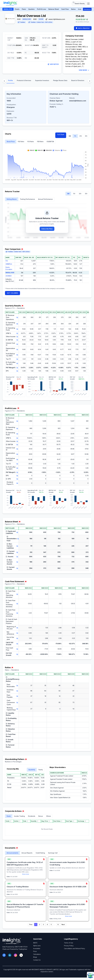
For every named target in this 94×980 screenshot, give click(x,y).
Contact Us (37, 960)
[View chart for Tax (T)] (17, 359)
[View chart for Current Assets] (17, 568)
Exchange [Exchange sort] (82, 821)
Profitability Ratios (11, 719)
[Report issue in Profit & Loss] (18, 408)
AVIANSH (9, 276)
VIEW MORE (84, 70)
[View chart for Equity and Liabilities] (17, 532)
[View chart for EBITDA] (17, 340)
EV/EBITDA (50, 142)
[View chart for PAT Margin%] (17, 368)
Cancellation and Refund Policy (74, 948)
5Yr (86, 136)
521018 (41, 19)
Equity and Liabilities (11, 532)
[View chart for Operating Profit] (17, 329)
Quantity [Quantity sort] (35, 821)
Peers (24, 9)
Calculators (37, 954)
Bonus (41, 816)
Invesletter (37, 948)
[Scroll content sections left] (4, 81)
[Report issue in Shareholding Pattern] (26, 759)
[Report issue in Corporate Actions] (23, 811)
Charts (17, 9)
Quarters (31, 9)
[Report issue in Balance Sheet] (20, 522)
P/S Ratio (31, 142)
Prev (31, 924)
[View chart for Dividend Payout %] (17, 483)
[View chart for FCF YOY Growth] (17, 654)
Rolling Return (12, 199)
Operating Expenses (10, 324)
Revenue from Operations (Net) (10, 421)
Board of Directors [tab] (78, 80)
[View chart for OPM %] (17, 333)
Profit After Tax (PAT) (11, 363)
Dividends (32, 816)
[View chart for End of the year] (17, 638)
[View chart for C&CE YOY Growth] (17, 644)
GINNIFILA (9, 264)
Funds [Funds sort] (9, 821)
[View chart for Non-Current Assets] (17, 562)
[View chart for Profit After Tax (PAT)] (17, 363)
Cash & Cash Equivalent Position (11, 621)
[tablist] (47, 81)
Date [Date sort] (26, 821)
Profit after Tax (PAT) (11, 468)
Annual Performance (45, 199)
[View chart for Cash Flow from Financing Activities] (17, 613)
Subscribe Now (47, 229)
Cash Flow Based (11, 735)
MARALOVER (8, 9)
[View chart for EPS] (17, 371)
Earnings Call (53, 853)
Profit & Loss (42, 9)
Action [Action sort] (17, 821)
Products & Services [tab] (24, 80)
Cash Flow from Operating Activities (11, 594)
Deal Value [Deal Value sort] (58, 821)
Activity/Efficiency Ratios (12, 679)
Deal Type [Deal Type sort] (70, 821)
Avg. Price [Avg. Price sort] (46, 821)
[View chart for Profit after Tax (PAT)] (17, 468)
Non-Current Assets (10, 562)
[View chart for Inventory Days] (17, 691)
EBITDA (9, 340)
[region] (47, 271)
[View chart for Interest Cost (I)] (17, 344)
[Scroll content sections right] (90, 81)
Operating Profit (10, 329)
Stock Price (11, 142)
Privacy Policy (69, 946)
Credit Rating (40, 853)
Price (35, 951)
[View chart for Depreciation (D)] (17, 349)
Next (63, 924)
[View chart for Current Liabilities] (17, 552)
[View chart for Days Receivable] (17, 686)
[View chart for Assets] (17, 557)
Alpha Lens (37, 946)
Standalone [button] (87, 9)
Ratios (73, 9)
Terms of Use (69, 943)
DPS (8, 479)
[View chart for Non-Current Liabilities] (17, 546)
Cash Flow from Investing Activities (11, 604)
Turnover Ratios (10, 746)
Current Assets (11, 568)
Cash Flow (65, 9)
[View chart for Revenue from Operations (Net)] (17, 421)
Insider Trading (19, 816)
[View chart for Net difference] (17, 633)
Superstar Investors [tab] (42, 80)
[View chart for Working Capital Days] (17, 709)
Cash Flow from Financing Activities (11, 613)
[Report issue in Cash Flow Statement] (26, 582)
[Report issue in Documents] (17, 848)
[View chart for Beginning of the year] (17, 628)
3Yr (81, 136)
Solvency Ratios (10, 725)
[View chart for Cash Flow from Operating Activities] (17, 594)
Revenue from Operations (10, 317)
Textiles (22, 22)
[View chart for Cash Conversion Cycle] (17, 702)
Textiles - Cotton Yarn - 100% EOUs (40, 22)
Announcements (12, 853)
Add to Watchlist (83, 28)
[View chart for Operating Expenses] (17, 324)
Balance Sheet (54, 9)
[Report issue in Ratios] (12, 668)
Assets (10, 557)
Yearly (41, 770)
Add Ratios (53, 64)
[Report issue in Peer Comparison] (22, 249)
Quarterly (32, 770)
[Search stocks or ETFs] (79, 4)
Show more (26, 874)
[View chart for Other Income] (17, 337)
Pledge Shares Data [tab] (60, 80)
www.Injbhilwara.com (55, 19)
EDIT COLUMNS (12, 293)
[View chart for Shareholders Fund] (18, 539)
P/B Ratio (40, 142)
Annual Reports (27, 853)
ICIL (7, 261)
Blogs (35, 957)
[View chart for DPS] (17, 479)
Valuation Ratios (10, 730)
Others (49, 816)
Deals (9, 816)
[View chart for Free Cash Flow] (17, 649)
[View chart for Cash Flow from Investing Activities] (17, 604)
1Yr (75, 136)
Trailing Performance (27, 199)
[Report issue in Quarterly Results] (22, 306)
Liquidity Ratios (10, 714)
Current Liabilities (11, 552)
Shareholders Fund (12, 539)
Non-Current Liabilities (10, 546)
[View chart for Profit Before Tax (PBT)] (17, 355)
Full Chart (61, 134)
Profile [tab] (10, 80)
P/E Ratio (21, 142)
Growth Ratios (10, 741)
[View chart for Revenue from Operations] (17, 317)
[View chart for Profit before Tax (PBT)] (17, 459)
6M (70, 136)
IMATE (35, 943)
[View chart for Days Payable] (17, 696)
